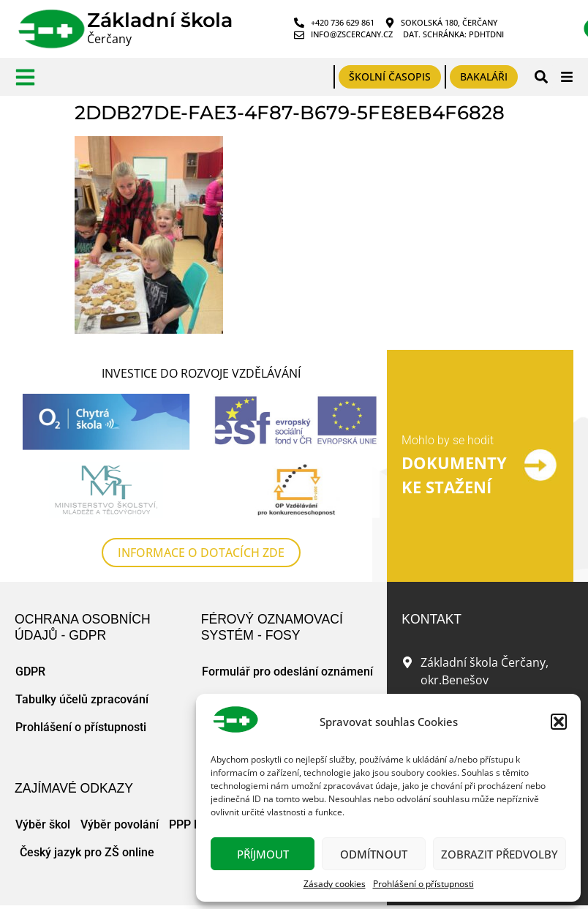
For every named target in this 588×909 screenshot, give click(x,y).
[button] (559, 722)
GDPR (30, 672)
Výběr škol (43, 825)
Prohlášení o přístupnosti (423, 884)
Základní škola (160, 20)
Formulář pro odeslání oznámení (287, 672)
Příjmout (263, 854)
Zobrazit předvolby (500, 854)
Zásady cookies (335, 884)
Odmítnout (374, 854)
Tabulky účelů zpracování (82, 700)
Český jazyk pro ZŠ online (87, 853)
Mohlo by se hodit (448, 440)
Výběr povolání (120, 825)
